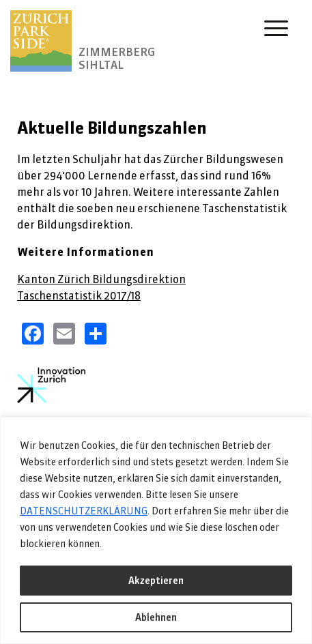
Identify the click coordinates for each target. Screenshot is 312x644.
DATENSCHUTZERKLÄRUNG (84, 511)
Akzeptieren (156, 581)
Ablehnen (156, 617)
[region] (156, 530)
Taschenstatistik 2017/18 (79, 295)
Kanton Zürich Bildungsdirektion (101, 279)
